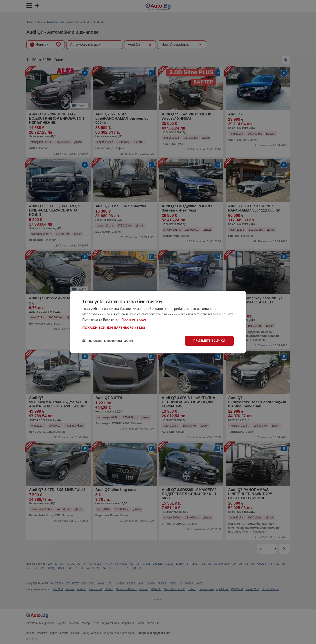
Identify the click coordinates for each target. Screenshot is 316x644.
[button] (158, 327)
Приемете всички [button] (209, 340)
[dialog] (158, 322)
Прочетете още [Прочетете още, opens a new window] (134, 319)
